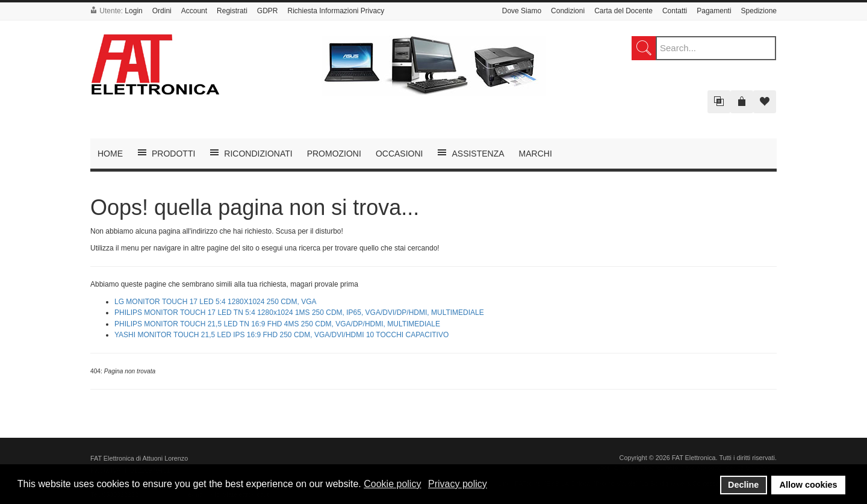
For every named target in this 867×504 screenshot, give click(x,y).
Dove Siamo (522, 11)
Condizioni (568, 11)
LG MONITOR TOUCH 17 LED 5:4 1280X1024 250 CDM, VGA (215, 302)
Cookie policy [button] (392, 484)
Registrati (232, 11)
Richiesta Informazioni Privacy (336, 11)
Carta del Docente (623, 11)
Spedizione (759, 11)
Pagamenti (714, 11)
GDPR (268, 11)
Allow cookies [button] (809, 485)
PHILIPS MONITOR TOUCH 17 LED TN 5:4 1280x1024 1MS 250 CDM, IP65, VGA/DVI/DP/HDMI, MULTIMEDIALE (299, 313)
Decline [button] (743, 485)
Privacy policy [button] (458, 484)
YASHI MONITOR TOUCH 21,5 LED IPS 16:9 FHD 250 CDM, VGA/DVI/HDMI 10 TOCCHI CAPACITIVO (281, 335)
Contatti (675, 11)
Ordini (162, 11)
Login (133, 11)
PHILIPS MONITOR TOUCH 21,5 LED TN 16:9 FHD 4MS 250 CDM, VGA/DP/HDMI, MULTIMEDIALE (277, 324)
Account (194, 11)
